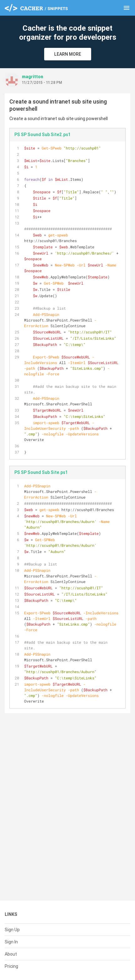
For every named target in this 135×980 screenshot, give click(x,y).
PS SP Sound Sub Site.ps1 (41, 472)
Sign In (11, 942)
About (11, 954)
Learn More (68, 54)
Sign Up (12, 930)
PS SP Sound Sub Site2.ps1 (42, 135)
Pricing (11, 966)
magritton (33, 77)
